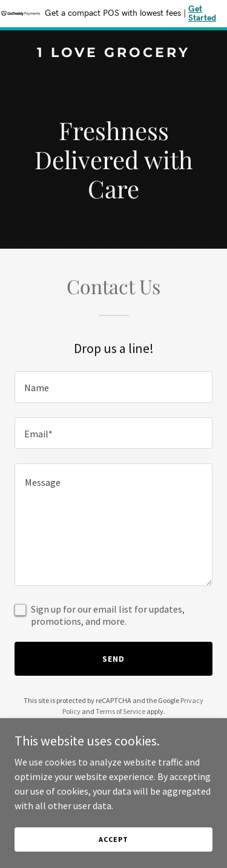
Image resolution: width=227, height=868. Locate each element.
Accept (113, 839)
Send (113, 659)
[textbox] (113, 387)
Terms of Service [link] (120, 711)
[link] (113, 53)
